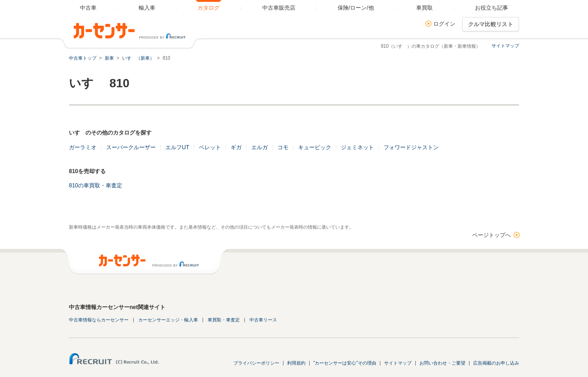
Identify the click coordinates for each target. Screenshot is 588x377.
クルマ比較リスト (491, 24)
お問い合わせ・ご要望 (442, 363)
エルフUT (177, 147)
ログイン (444, 24)
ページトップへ (492, 235)
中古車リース (263, 320)
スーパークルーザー (131, 147)
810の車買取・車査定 (96, 186)
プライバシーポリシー (256, 363)
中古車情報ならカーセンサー (99, 320)
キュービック (315, 147)
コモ (283, 147)
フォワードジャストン (411, 147)
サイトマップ (505, 46)
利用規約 (296, 363)
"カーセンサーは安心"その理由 (345, 363)
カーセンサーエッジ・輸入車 (168, 320)
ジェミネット (357, 147)
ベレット (210, 147)
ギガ (236, 147)
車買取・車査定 (224, 320)
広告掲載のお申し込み (496, 363)
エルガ (260, 147)
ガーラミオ (83, 147)
